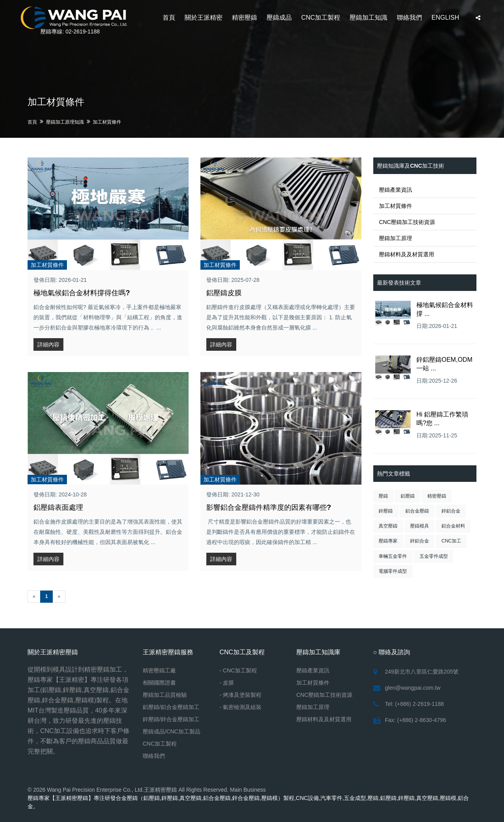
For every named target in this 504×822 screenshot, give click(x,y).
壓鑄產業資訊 (396, 190)
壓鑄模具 (419, 526)
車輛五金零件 (393, 556)
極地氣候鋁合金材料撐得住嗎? (82, 293)
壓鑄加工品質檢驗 (165, 695)
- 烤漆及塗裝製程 (241, 695)
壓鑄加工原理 (396, 238)
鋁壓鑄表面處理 (58, 507)
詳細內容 (48, 344)
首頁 (169, 18)
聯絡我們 (409, 18)
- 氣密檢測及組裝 (241, 707)
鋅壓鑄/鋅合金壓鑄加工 (171, 719)
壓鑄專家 (388, 541)
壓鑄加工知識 (369, 18)
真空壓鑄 (388, 526)
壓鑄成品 (279, 18)
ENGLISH (445, 18)
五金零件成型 (434, 556)
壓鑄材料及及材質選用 (407, 254)
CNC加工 (451, 541)
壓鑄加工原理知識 (65, 122)
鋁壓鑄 (408, 496)
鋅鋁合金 (451, 511)
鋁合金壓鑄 (417, 511)
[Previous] (34, 597)
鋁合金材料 (453, 526)
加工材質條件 (107, 122)
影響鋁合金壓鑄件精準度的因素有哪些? (269, 507)
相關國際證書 (159, 683)
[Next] (59, 597)
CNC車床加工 (57, 806)
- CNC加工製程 (238, 670)
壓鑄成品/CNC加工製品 (172, 731)
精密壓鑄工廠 (159, 670)
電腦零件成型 (393, 571)
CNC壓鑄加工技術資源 (407, 222)
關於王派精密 (204, 18)
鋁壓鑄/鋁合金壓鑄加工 (171, 707)
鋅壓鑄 (386, 511)
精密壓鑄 (245, 18)
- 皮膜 (227, 683)
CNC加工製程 (321, 18)
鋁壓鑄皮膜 (224, 293)
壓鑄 (384, 496)
